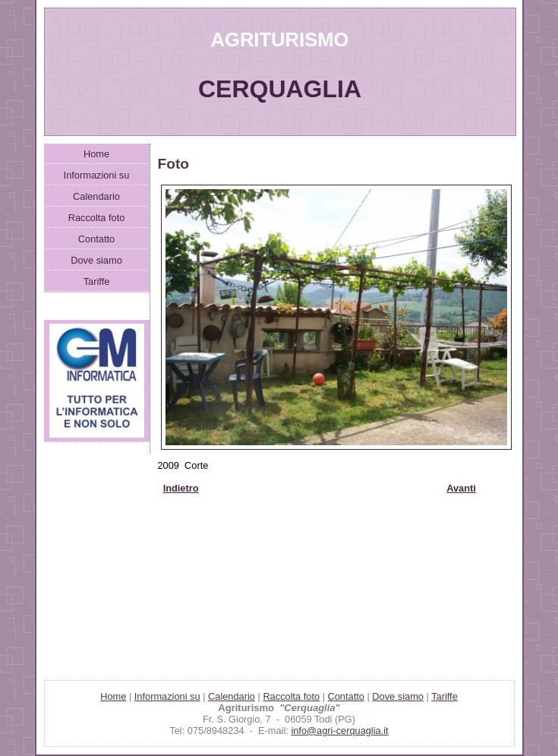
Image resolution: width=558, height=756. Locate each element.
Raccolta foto (97, 218)
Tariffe (97, 282)
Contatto (96, 239)
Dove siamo (96, 260)
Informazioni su (97, 175)
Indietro (181, 488)
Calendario (96, 196)
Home (96, 154)
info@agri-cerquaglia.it (339, 731)
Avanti (461, 488)
